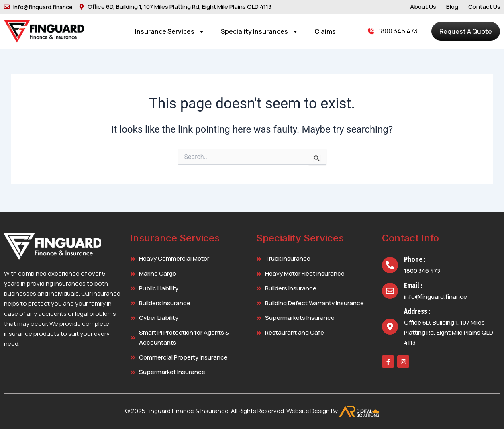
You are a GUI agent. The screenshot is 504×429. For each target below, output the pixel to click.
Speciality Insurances (260, 31)
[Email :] (390, 291)
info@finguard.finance (436, 297)
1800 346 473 (398, 31)
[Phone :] (390, 265)
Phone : (415, 259)
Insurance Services (170, 31)
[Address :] (390, 327)
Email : (413, 286)
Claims (325, 31)
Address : (417, 311)
